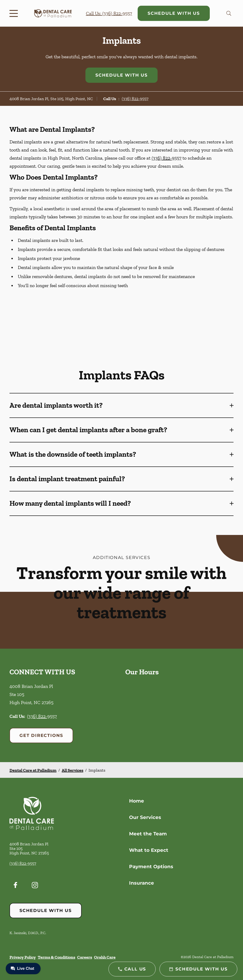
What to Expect (149, 850)
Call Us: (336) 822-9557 (109, 13)
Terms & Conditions (56, 957)
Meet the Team (148, 834)
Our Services (145, 817)
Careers (85, 957)
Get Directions (41, 735)
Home (137, 801)
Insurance (142, 883)
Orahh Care (105, 957)
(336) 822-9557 (135, 99)
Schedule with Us (174, 13)
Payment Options (151, 867)
